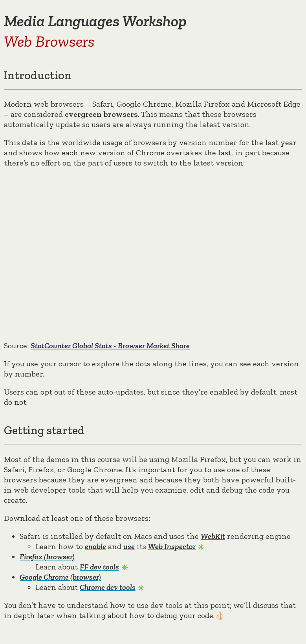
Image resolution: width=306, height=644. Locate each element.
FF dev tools (99, 567)
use (129, 546)
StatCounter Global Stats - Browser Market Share (110, 346)
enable (95, 546)
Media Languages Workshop (95, 21)
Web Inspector (172, 546)
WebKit (213, 536)
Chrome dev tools (108, 587)
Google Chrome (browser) (60, 577)
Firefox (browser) (47, 557)
